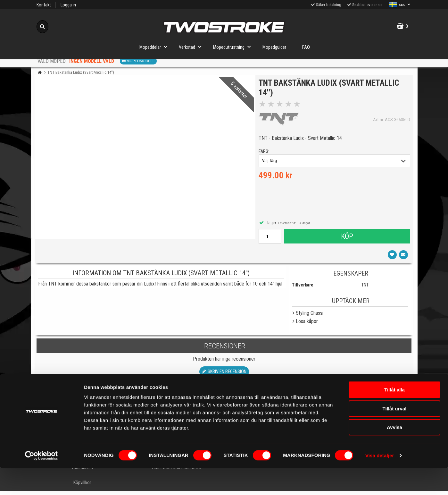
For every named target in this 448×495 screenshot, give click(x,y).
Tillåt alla (394, 417)
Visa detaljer (380, 482)
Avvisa (394, 454)
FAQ (306, 47)
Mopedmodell (138, 61)
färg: (265, 154)
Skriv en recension (224, 375)
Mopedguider (274, 47)
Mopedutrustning (234, 47)
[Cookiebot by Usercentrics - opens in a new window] (41, 482)
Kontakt (44, 5)
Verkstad (192, 47)
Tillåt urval (395, 435)
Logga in (68, 5)
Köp (347, 238)
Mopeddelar (155, 47)
